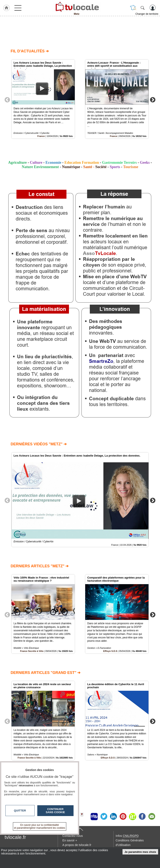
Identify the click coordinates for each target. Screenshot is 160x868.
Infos (127, 836)
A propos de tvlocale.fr (77, 845)
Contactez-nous (73, 836)
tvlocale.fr (15, 837)
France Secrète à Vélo (32, 651)
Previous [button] (7, 100)
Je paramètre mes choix (140, 852)
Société (101, 167)
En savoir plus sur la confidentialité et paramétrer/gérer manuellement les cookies (40, 826)
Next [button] (153, 100)
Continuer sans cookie (55, 811)
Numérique (71, 167)
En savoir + (70, 840)
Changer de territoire (147, 14)
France (41, 136)
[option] (43, 99)
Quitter (20, 811)
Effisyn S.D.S (110, 651)
